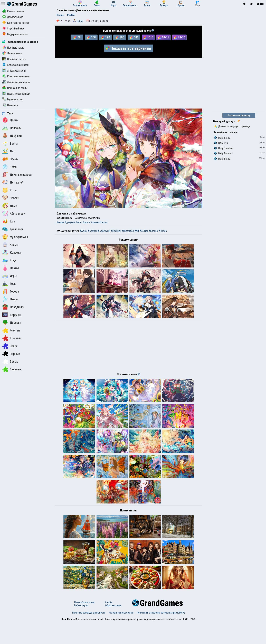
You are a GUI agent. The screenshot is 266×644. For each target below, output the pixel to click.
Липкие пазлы (12, 53)
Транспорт (13, 229)
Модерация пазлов (15, 34)
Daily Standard (224, 148)
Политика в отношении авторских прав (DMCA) (161, 634)
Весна (10, 143)
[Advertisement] (129, 83)
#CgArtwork (104, 231)
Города (11, 291)
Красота (12, 252)
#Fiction (163, 231)
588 (134, 37)
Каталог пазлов (13, 11)
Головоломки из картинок (20, 42)
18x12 (163, 37)
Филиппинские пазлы (16, 82)
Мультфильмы (15, 237)
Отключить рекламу (239, 115)
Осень (10, 159)
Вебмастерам (81, 627)
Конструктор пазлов (16, 23)
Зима (9, 167)
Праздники (13, 307)
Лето (9, 151)
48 (77, 37)
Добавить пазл (13, 17)
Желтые (11, 330)
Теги (8, 113)
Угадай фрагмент (14, 71)
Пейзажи (12, 128)
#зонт (79, 222)
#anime (104, 222)
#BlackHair (116, 231)
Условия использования (121, 634)
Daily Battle (222, 138)
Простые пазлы (13, 48)
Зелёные (12, 369)
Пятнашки (10, 105)
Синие (10, 346)
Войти (260, 4)
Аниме (10, 245)
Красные (12, 338)
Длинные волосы (17, 175)
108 (91, 37)
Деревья (12, 323)
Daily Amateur (224, 153)
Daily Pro (221, 143)
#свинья (95, 222)
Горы (9, 284)
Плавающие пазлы (15, 88)
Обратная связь (113, 627)
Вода (9, 260)
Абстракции (14, 213)
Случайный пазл (13, 29)
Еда (9, 221)
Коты (9, 190)
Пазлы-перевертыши (16, 94)
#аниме (60, 222)
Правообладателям (84, 624)
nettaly (80, 21)
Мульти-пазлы (12, 99)
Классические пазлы (16, 76)
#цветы (86, 222)
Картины (12, 315)
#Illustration (128, 231)
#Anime (84, 231)
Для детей (13, 182)
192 (106, 37)
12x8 (148, 37)
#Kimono (153, 231)
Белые (10, 361)
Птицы (10, 299)
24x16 (179, 37)
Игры (9, 276)
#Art (137, 231)
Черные (11, 354)
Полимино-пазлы (14, 59)
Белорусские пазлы (16, 65)
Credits (109, 624)
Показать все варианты (129, 48)
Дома (10, 206)
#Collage (144, 231)
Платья (11, 268)
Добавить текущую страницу (232, 126)
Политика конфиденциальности (89, 634)
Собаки (11, 198)
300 (120, 37)
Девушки (12, 136)
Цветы (10, 120)
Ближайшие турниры (226, 132)
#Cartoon (93, 231)
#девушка (70, 222)
